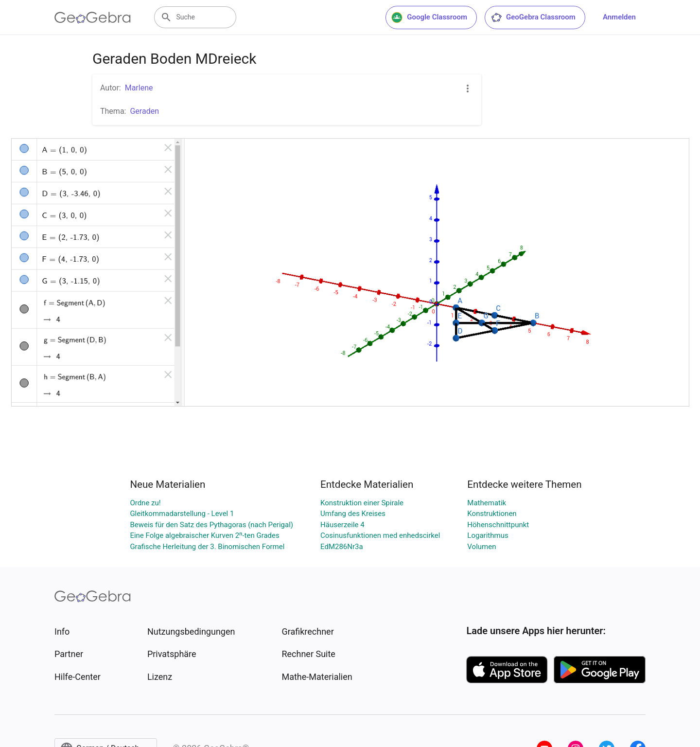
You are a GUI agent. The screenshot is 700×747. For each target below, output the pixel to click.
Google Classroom (429, 18)
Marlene (139, 88)
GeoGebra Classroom (533, 18)
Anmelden (619, 17)
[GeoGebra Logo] (93, 18)
